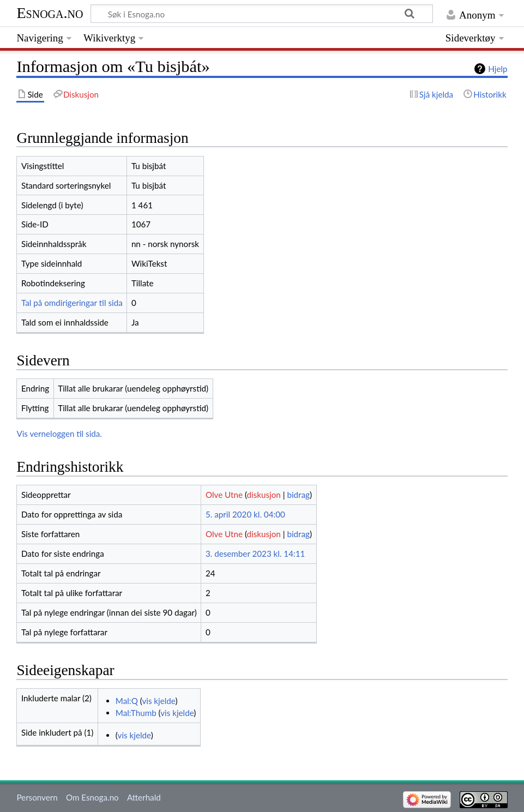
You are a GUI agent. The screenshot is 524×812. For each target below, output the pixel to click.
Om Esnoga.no (92, 797)
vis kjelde (158, 701)
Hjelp (498, 69)
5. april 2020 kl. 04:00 (245, 514)
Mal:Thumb (136, 713)
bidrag (298, 495)
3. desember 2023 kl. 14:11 (255, 554)
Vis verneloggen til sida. (59, 434)
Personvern (37, 797)
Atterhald (144, 797)
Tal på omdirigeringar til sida (72, 303)
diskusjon (264, 495)
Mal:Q (127, 701)
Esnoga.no (50, 13)
